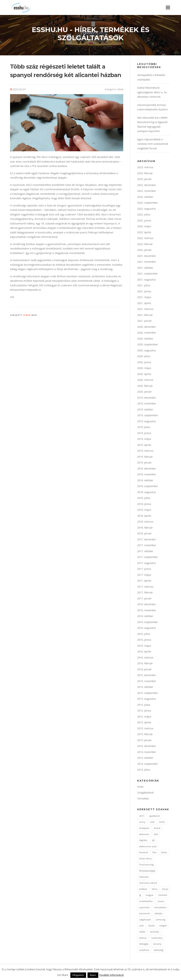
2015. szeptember (148, 694)
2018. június (144, 505)
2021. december (146, 257)
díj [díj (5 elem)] (153, 841)
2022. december (146, 186)
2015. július (144, 705)
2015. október (145, 688)
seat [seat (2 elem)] (141, 926)
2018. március (145, 522)
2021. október (145, 268)
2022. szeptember (148, 204)
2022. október (145, 198)
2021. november (147, 263)
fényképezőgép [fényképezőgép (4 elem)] (147, 872)
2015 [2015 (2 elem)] (142, 817)
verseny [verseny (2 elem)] (157, 945)
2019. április (144, 446)
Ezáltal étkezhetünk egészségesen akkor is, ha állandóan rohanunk (152, 93)
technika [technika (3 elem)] (154, 933)
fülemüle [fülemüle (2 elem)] (144, 878)
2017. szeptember (148, 558)
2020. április (144, 375)
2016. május (144, 646)
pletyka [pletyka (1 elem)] (159, 914)
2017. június (144, 570)
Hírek (120, 90)
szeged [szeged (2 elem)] (163, 926)
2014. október (145, 759)
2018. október (145, 481)
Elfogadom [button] (78, 975)
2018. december (146, 469)
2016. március (145, 658)
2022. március (145, 239)
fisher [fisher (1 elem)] (164, 853)
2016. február (145, 664)
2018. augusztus (146, 493)
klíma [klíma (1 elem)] (155, 890)
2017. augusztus (146, 564)
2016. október (145, 617)
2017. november (147, 546)
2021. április (144, 304)
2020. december (146, 327)
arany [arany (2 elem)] (142, 823)
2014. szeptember (148, 764)
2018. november (147, 475)
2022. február (145, 245)
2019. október (145, 410)
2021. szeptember (148, 274)
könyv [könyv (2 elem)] (165, 890)
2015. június (144, 711)
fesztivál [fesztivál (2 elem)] (143, 853)
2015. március (145, 729)
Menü (168, 7)
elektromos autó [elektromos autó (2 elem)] (148, 847)
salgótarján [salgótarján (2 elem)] (145, 920)
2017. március (145, 587)
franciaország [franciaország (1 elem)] (146, 865)
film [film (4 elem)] (154, 853)
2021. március (145, 310)
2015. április (144, 723)
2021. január (144, 322)
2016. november (147, 611)
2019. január (144, 463)
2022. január (144, 251)
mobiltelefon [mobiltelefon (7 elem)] (146, 902)
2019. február (145, 457)
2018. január (144, 534)
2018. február (145, 528)
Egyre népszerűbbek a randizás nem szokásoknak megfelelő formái (153, 145)
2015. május (144, 717)
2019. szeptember (148, 416)
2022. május (144, 227)
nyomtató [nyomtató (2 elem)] (144, 908)
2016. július (144, 635)
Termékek (143, 799)
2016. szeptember (148, 623)
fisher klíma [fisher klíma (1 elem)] (145, 859)
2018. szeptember (148, 487)
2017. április (144, 581)
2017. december (146, 540)
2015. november (147, 682)
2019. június (144, 434)
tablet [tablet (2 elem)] (142, 933)
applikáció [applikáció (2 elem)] (154, 817)
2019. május (144, 440)
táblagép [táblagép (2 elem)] (144, 945)
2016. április (144, 652)
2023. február (145, 174)
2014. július (144, 770)
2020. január (144, 393)
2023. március (145, 168)
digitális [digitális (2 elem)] (143, 841)
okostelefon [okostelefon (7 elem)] (160, 908)
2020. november (147, 333)
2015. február (145, 735)
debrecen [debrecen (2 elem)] (144, 835)
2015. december (146, 676)
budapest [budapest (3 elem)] (144, 829)
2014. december (146, 747)
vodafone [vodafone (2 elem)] (144, 951)
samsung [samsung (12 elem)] (161, 920)
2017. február (145, 593)
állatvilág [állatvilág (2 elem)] (158, 951)
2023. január (144, 180)
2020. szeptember (148, 345)
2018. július (144, 499)
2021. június (144, 292)
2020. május (144, 369)
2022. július (144, 215)
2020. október (145, 339)
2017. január (144, 599)
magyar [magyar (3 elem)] (150, 896)
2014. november (147, 753)
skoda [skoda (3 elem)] (151, 926)
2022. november (147, 192)
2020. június (144, 363)
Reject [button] (93, 975)
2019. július (144, 428)
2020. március (145, 381)
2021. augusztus (146, 280)
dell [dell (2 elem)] (156, 835)
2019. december (146, 398)
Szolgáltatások (145, 793)
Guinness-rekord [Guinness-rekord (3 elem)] (148, 884)
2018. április (144, 516)
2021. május (144, 298)
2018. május (144, 511)
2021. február (145, 316)
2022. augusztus (146, 209)
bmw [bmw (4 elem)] (162, 823)
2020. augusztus (146, 351)
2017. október (145, 552)
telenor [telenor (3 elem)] (143, 939)
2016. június (144, 641)
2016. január (144, 670)
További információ (111, 975)
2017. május (144, 576)
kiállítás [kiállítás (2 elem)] (143, 890)
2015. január (144, 741)
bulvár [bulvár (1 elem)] (157, 829)
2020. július (144, 357)
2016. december (146, 605)
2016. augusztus (146, 629)
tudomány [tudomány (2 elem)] (157, 939)
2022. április (144, 233)
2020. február (145, 387)
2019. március (145, 452)
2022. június (144, 221)
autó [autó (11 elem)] (152, 823)
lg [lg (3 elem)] (140, 896)
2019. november (147, 404)
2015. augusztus (146, 700)
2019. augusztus (146, 422)
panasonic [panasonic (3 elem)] (145, 914)
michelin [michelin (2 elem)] (163, 896)
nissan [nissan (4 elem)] (161, 902)
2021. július (144, 286)
